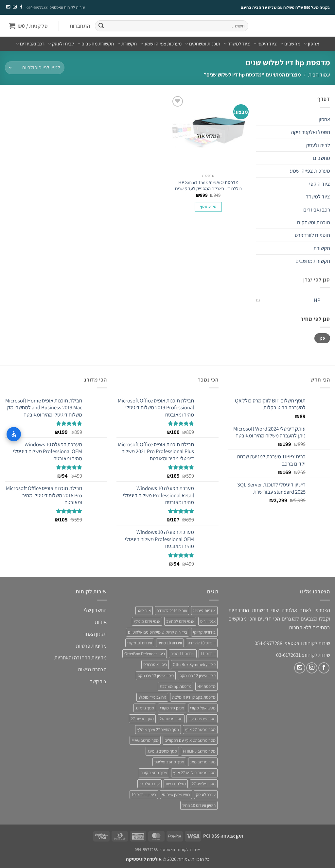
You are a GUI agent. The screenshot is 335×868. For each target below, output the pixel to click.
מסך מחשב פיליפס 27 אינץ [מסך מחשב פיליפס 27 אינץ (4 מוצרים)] (194, 773)
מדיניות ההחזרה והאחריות (80, 657)
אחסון (311, 44)
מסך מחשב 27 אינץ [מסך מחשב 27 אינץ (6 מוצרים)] (200, 730)
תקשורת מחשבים (96, 44)
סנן (322, 338)
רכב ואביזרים (30, 44)
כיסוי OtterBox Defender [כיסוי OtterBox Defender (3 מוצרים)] (145, 654)
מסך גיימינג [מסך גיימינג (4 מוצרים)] (145, 708)
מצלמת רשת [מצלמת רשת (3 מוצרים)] (176, 784)
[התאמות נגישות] (14, 434)
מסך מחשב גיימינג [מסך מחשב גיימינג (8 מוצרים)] (162, 751)
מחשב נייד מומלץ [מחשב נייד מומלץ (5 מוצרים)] (152, 697)
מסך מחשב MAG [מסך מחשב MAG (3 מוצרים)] (145, 740)
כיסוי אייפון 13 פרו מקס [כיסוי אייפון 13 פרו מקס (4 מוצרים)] (156, 676)
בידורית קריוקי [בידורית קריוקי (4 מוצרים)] (204, 632)
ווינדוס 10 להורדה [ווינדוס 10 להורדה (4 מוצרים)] (202, 643)
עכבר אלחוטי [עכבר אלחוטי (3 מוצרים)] (150, 784)
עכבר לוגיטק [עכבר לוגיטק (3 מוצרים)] (206, 795)
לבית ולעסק (61, 44)
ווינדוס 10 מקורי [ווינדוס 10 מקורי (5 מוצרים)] (140, 643)
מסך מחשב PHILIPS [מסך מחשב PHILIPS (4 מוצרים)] (199, 751)
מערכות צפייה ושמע (161, 44)
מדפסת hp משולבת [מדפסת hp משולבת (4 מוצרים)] (176, 686)
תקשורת (127, 44)
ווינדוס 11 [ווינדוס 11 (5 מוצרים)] (208, 654)
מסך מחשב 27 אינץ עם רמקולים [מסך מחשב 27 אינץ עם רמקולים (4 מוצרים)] (190, 740)
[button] (80, 26)
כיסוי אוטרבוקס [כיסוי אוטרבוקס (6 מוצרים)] (155, 664)
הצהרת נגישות (92, 669)
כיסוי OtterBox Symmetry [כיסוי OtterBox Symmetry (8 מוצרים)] (194, 664)
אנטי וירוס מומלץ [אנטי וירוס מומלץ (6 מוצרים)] (147, 621)
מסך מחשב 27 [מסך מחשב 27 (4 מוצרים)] (142, 719)
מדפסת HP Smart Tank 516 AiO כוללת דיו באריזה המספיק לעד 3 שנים (208, 185)
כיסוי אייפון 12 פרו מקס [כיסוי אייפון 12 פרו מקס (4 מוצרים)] (198, 676)
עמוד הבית (319, 75)
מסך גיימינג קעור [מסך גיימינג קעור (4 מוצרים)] (202, 719)
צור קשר (98, 681)
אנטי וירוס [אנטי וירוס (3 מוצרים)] (208, 621)
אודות (101, 622)
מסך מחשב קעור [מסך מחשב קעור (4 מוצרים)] (154, 773)
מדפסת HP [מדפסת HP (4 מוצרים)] (206, 686)
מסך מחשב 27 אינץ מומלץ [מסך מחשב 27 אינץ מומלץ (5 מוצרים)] (158, 730)
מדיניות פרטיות (91, 646)
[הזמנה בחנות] (35, 68)
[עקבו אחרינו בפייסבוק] (21, 7)
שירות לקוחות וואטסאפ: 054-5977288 (56, 7)
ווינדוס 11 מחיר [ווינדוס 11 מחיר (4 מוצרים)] (183, 654)
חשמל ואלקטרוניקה (311, 132)
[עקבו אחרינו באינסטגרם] (14, 7)
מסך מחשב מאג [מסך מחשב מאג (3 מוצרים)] (203, 762)
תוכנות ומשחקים (203, 44)
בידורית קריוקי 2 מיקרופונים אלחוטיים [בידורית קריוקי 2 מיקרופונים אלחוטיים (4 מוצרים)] (158, 632)
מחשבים (290, 44)
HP (317, 300)
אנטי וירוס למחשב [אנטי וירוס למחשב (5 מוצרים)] (180, 621)
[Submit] (101, 26)
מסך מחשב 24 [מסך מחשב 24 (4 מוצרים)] (171, 719)
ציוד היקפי (265, 44)
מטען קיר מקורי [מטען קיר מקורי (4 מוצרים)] (172, 708)
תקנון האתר (95, 634)
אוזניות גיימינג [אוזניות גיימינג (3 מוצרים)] (204, 611)
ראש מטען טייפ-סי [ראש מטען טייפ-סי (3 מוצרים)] (176, 795)
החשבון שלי (95, 610)
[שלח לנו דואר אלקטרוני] (8, 7)
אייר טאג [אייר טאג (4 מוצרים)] (144, 611)
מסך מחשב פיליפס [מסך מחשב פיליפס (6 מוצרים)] (169, 762)
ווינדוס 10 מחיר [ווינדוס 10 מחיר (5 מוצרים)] (170, 643)
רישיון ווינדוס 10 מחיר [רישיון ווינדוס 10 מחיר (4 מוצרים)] (199, 805)
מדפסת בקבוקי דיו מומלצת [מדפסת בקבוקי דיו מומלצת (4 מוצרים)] (194, 697)
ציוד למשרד (237, 44)
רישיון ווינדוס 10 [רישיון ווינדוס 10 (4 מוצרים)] (144, 795)
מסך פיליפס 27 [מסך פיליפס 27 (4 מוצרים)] (204, 784)
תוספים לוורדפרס (312, 235)
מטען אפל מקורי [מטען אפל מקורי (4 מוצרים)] (203, 708)
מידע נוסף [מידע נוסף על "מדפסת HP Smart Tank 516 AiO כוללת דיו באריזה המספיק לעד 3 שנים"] (208, 206)
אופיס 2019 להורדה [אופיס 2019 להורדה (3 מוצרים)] (172, 611)
